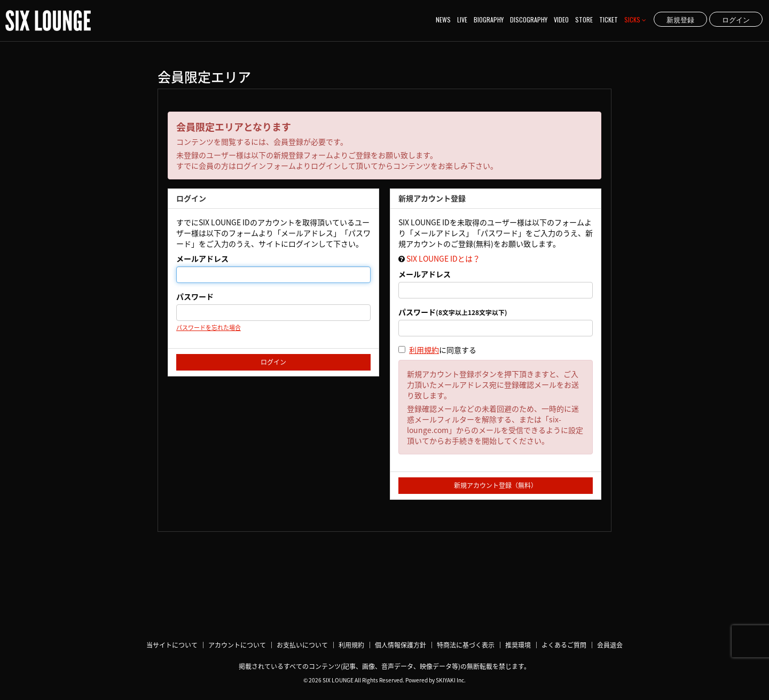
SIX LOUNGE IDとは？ (443, 258)
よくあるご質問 (564, 645)
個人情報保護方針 (401, 645)
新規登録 (680, 19)
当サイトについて (172, 645)
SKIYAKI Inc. (451, 680)
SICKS (635, 19)
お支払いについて (302, 645)
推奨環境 (518, 645)
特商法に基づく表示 (466, 645)
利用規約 (424, 350)
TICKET (609, 19)
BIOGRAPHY (489, 19)
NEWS (443, 19)
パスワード (195, 296)
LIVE (462, 19)
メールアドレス (202, 258)
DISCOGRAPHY (529, 19)
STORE (584, 19)
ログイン (736, 19)
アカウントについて (237, 645)
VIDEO (561, 19)
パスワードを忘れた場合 (209, 328)
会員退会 (610, 645)
